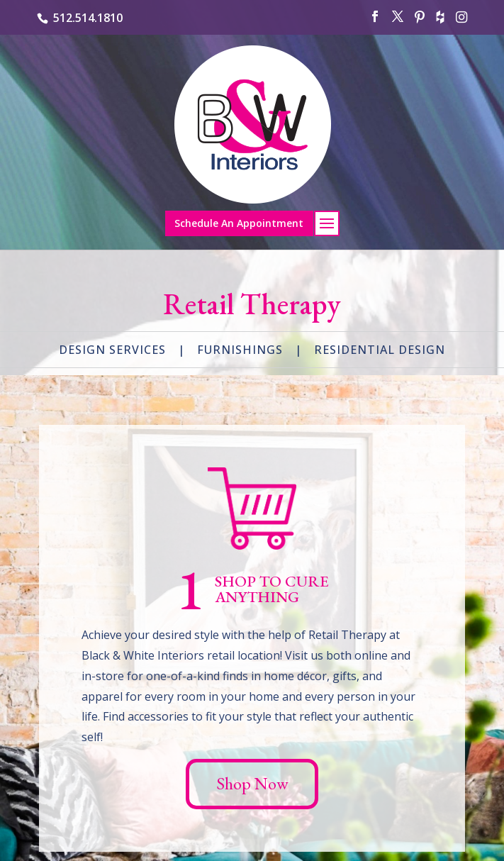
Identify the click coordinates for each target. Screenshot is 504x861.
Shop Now (252, 783)
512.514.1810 (88, 18)
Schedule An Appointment (239, 223)
